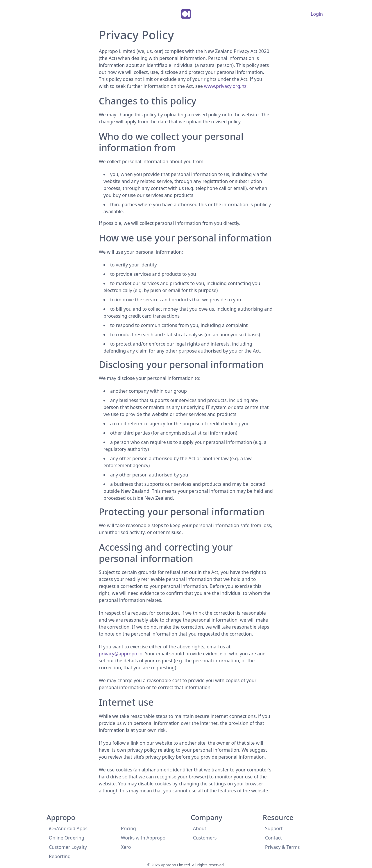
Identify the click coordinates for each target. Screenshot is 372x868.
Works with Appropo (143, 838)
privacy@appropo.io (121, 654)
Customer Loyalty (68, 847)
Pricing (128, 828)
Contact (273, 838)
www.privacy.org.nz (225, 86)
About (200, 828)
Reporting (60, 856)
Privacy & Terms (282, 847)
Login (317, 14)
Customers (205, 838)
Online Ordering (67, 838)
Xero (126, 847)
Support (274, 828)
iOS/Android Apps (68, 828)
